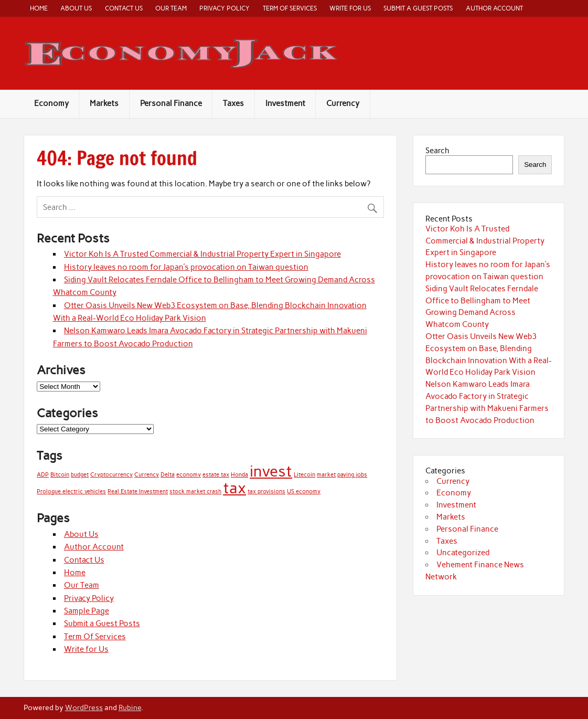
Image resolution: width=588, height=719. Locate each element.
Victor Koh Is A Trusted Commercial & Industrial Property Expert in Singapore (202, 254)
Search (437, 151)
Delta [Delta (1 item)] (168, 475)
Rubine (130, 707)
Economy (51, 103)
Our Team (171, 8)
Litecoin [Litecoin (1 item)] (304, 475)
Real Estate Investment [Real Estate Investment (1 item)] (138, 491)
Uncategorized (463, 553)
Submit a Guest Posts (418, 8)
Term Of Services (290, 8)
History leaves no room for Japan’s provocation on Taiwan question (186, 267)
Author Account (494, 8)
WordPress (84, 707)
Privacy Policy (224, 8)
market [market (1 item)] (326, 475)
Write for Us (350, 8)
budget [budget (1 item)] (80, 475)
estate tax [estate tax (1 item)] (216, 475)
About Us (76, 8)
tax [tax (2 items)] (234, 488)
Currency (343, 103)
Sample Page (87, 611)
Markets (104, 103)
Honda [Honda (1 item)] (239, 475)
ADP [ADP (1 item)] (43, 475)
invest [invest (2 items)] (271, 471)
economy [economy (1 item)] (189, 475)
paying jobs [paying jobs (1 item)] (352, 475)
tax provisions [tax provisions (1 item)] (266, 491)
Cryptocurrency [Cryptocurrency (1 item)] (111, 475)
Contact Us (124, 8)
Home (39, 8)
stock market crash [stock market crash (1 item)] (195, 491)
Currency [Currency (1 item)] (147, 475)
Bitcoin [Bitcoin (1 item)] (60, 475)
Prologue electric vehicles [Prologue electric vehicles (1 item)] (71, 491)
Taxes (233, 103)
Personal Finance (171, 103)
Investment (285, 103)
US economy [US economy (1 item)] (304, 491)
